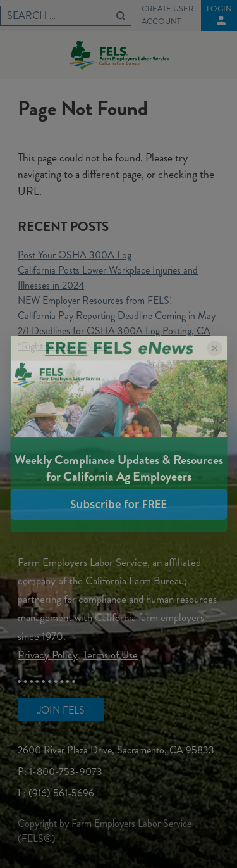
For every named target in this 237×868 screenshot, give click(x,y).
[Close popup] (214, 348)
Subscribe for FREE (118, 504)
